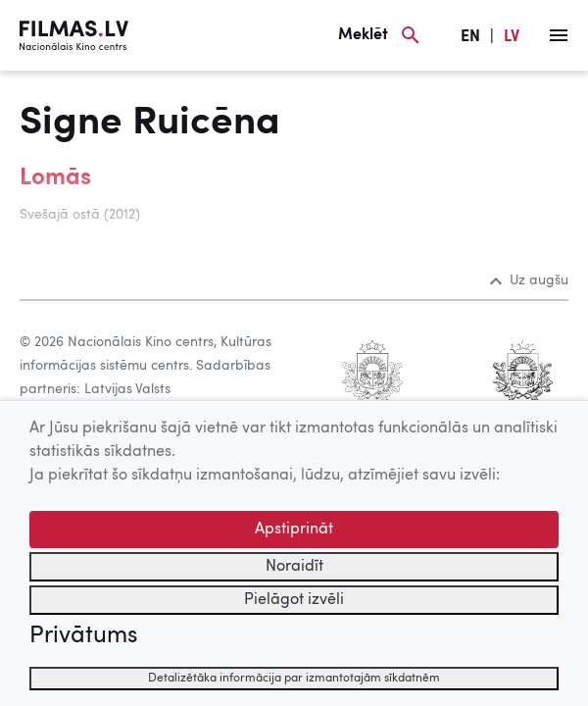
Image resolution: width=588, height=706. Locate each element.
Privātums (83, 636)
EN (470, 37)
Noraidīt (294, 567)
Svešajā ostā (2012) (80, 215)
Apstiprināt (294, 529)
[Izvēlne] (559, 35)
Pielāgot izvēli (294, 600)
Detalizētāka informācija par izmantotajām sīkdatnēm (294, 679)
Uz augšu (529, 280)
